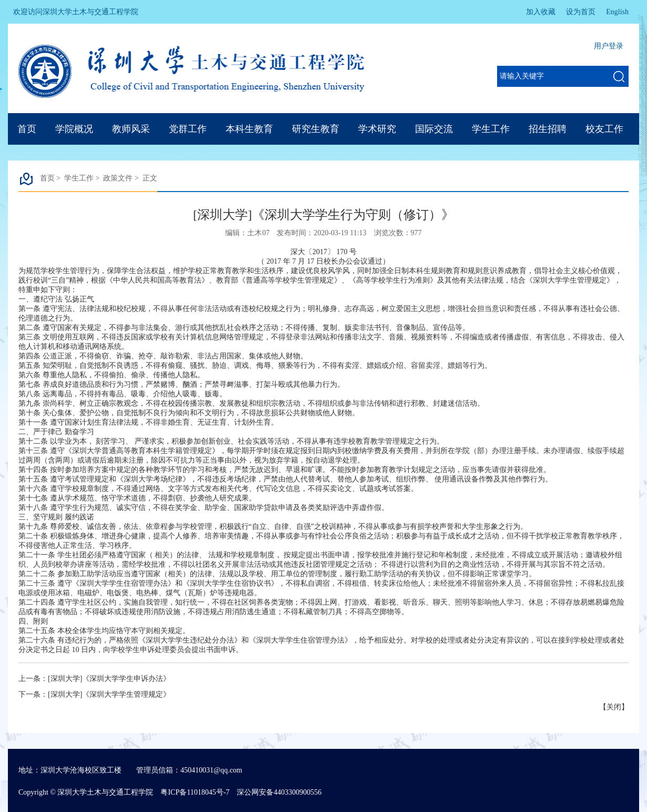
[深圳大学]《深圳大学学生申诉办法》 (109, 679)
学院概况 (74, 129)
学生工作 (491, 129)
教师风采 (131, 129)
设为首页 (581, 12)
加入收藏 (541, 12)
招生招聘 (548, 129)
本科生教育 (249, 129)
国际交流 (434, 129)
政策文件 (118, 178)
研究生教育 (316, 129)
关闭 (614, 707)
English (617, 12)
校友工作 (604, 129)
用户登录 (609, 46)
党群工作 (188, 129)
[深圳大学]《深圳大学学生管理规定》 (109, 694)
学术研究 (377, 129)
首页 (27, 129)
